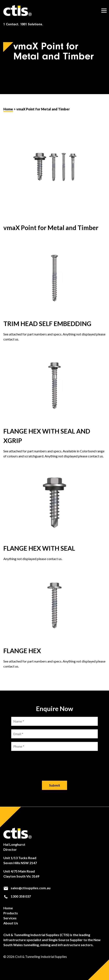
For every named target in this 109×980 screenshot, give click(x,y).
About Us (11, 923)
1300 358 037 (17, 896)
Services (10, 918)
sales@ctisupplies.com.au (27, 888)
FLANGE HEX (22, 651)
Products (11, 913)
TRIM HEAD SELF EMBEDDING (47, 324)
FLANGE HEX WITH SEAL (39, 548)
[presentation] (54, 763)
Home (8, 109)
